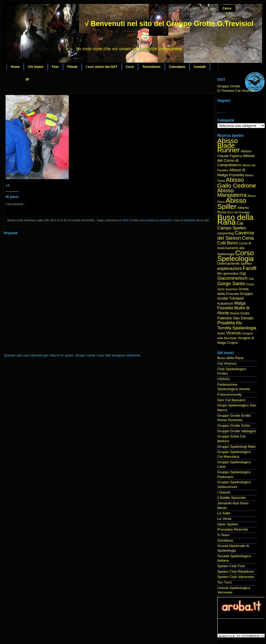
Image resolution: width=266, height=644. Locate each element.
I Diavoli (224, 492)
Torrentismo (151, 67)
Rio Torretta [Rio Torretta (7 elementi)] (230, 325)
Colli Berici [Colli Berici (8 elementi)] (228, 243)
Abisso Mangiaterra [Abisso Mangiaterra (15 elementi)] (232, 193)
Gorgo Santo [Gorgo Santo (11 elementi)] (231, 283)
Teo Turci (225, 582)
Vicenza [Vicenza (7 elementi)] (233, 333)
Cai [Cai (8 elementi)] (240, 223)
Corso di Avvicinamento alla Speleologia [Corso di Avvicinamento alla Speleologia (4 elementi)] (234, 249)
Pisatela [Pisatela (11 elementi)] (226, 323)
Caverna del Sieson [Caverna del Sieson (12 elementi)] (236, 235)
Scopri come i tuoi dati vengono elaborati (108, 355)
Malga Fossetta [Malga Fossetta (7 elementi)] (231, 306)
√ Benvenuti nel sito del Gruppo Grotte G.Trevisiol (169, 24)
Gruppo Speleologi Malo (237, 447)
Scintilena (225, 540)
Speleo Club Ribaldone (236, 572)
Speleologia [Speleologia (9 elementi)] (244, 328)
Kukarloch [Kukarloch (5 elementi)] (225, 303)
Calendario (177, 67)
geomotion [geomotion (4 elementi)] (231, 274)
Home (15, 67)
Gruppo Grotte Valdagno (237, 431)
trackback (190, 220)
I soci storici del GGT (102, 67)
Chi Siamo (36, 67)
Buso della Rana (230, 358)
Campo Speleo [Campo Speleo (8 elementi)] (232, 228)
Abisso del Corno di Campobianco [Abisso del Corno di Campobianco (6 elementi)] (236, 160)
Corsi (130, 67)
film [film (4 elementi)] (220, 274)
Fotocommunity (230, 394)
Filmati (72, 67)
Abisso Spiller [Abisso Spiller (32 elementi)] (232, 203)
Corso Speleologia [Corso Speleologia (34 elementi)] (236, 256)
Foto (55, 67)
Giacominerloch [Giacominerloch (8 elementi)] (232, 278)
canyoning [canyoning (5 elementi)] (225, 233)
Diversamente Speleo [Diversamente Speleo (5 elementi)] (235, 263)
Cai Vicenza (227, 363)
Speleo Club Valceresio (236, 577)
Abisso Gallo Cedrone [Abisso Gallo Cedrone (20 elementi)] (237, 183)
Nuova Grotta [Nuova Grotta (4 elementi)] (240, 313)
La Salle (224, 513)
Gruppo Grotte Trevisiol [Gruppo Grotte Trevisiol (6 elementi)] (235, 296)
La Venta (224, 519)
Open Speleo (228, 524)
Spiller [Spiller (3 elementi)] (221, 333)
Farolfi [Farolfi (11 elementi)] (250, 268)
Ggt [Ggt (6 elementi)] (243, 273)
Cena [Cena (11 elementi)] (248, 238)
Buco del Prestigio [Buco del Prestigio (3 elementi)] (239, 212)
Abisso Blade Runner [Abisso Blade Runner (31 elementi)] (228, 145)
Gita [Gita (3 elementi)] (251, 279)
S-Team (223, 535)
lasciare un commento (159, 220)
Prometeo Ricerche (233, 529)
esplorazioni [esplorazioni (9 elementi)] (230, 268)
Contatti (200, 67)
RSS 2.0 (128, 220)
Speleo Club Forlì (231, 566)
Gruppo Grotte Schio (234, 426)
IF (27, 79)
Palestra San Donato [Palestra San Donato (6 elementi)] (235, 318)
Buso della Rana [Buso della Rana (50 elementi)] (235, 220)
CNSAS (223, 379)
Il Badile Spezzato (232, 498)
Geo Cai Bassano (231, 400)
